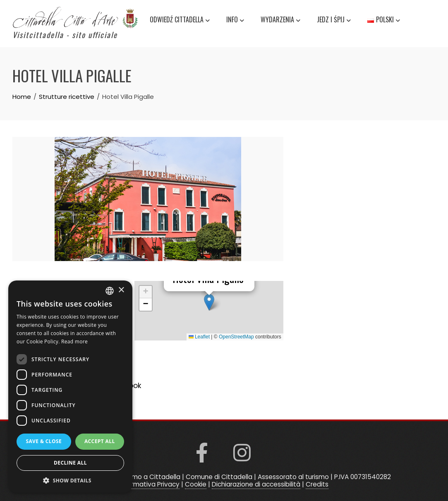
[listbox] (110, 291)
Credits (317, 484)
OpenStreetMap (236, 337)
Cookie (196, 484)
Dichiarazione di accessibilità (256, 484)
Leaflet (199, 337)
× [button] (121, 290)
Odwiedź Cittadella (180, 21)
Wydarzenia (280, 21)
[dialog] (70, 387)
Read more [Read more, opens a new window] (74, 342)
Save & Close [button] (44, 441)
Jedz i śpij (334, 21)
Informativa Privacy (150, 484)
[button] (209, 302)
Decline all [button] (70, 463)
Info (235, 21)
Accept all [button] (100, 441)
